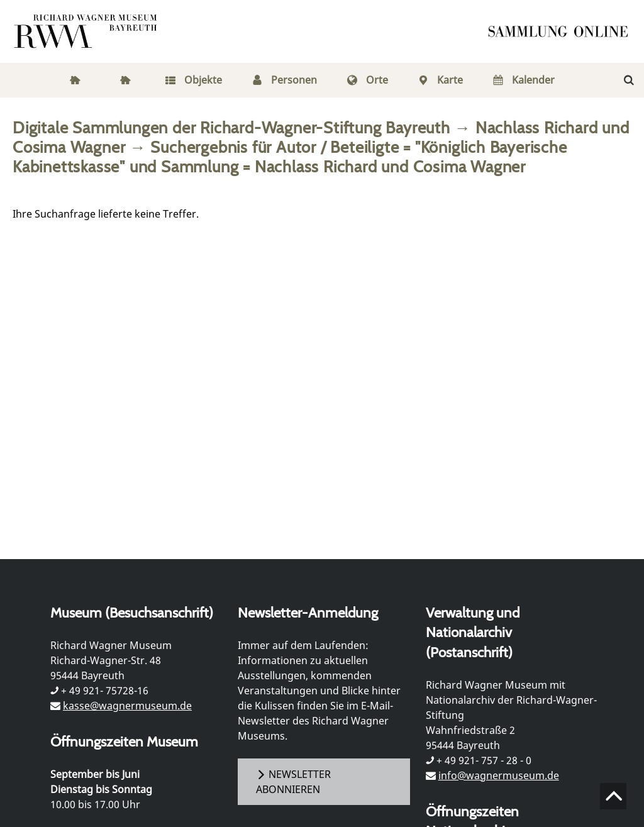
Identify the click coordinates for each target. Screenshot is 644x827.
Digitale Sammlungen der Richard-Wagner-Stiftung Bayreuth (231, 127)
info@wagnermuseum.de (499, 775)
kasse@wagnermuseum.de (127, 706)
